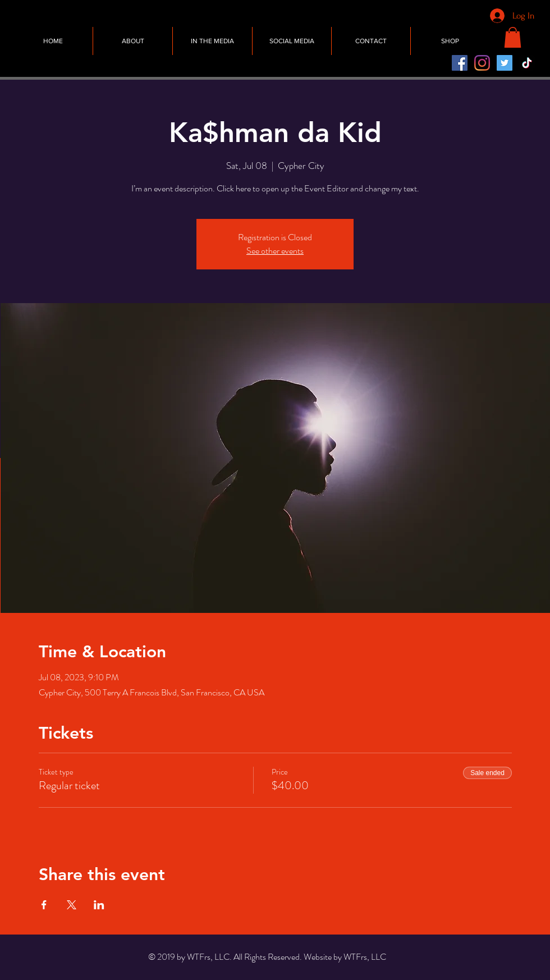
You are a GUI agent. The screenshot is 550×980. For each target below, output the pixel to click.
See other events (275, 251)
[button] (513, 37)
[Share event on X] (72, 905)
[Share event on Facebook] (44, 905)
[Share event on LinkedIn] (99, 905)
